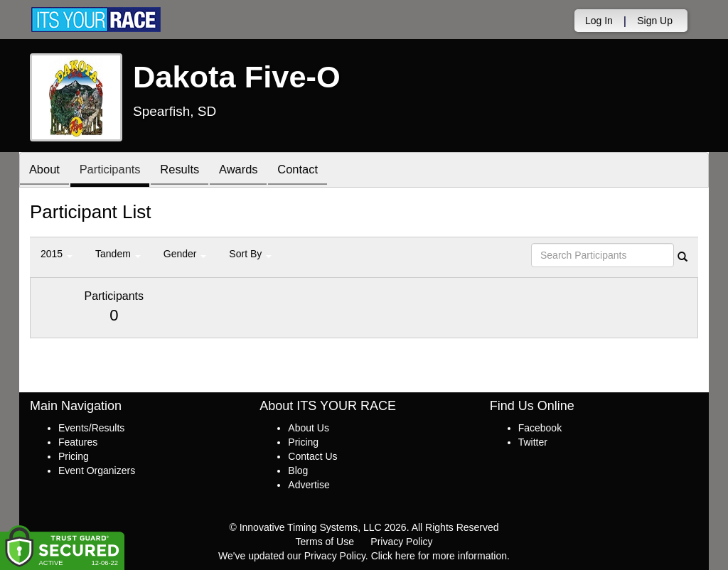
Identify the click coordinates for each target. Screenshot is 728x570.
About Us (309, 428)
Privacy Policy (401, 542)
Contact (315, 171)
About (46, 171)
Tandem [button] (118, 254)
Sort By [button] (250, 254)
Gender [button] (185, 254)
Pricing (74, 456)
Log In (599, 21)
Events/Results (91, 428)
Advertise (309, 485)
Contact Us (312, 456)
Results (190, 171)
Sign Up (655, 21)
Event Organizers (97, 470)
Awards (252, 171)
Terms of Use (325, 542)
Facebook (540, 428)
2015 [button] (57, 254)
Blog (298, 470)
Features (78, 442)
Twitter (533, 442)
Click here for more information (439, 556)
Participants (116, 171)
